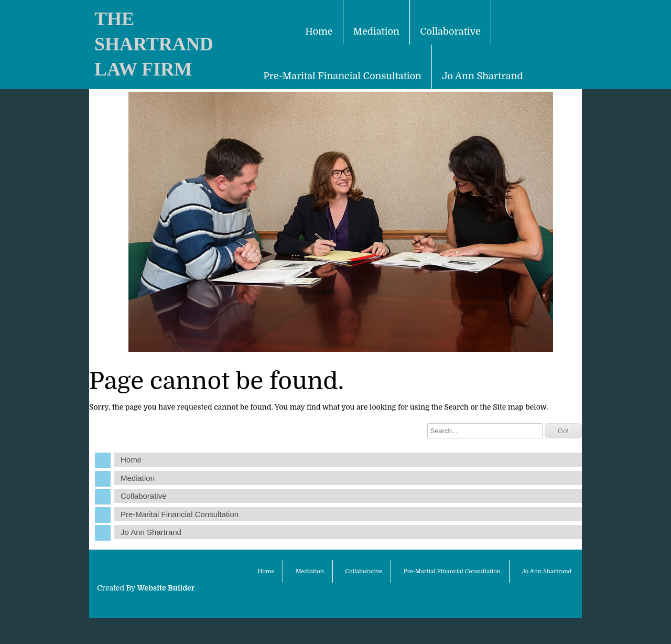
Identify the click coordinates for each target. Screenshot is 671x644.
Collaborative (450, 31)
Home (319, 31)
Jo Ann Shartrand (482, 76)
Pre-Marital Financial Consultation (342, 76)
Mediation (376, 31)
